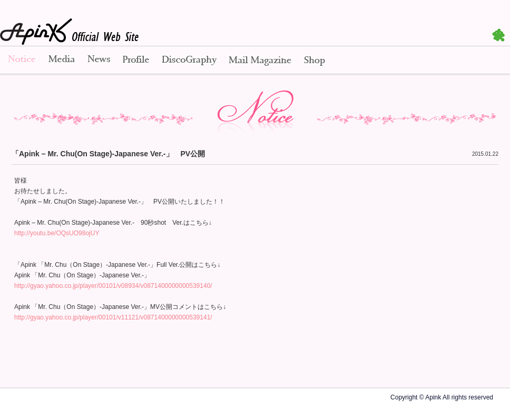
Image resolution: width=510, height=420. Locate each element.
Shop (315, 61)
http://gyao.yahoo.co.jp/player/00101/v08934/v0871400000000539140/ (113, 286)
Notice (21, 61)
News (99, 61)
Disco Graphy (189, 61)
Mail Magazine (260, 61)
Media (62, 61)
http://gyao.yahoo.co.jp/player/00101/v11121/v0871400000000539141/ (113, 317)
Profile (136, 61)
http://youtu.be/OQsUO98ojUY (57, 233)
